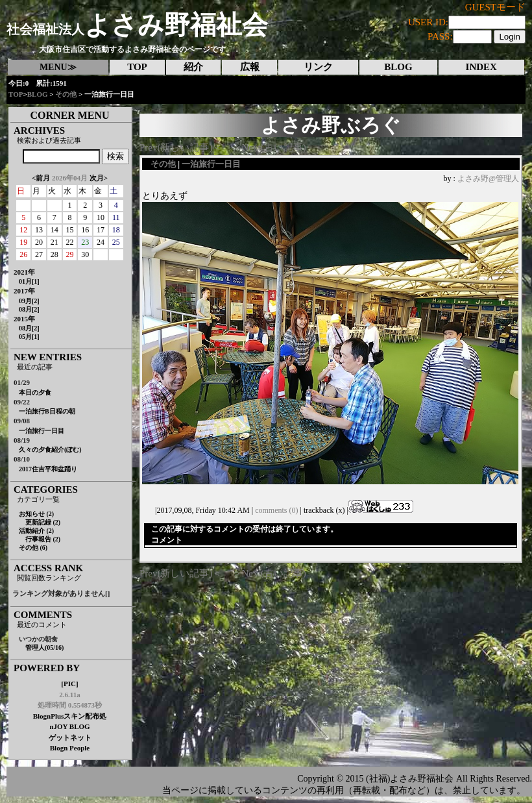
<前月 (41, 178)
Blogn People (70, 748)
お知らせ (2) (36, 514)
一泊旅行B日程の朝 (47, 411)
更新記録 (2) (43, 522)
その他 (66, 94)
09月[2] (29, 301)
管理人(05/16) (44, 648)
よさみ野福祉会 (137, 25)
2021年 (24, 272)
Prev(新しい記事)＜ (181, 147)
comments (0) (276, 510)
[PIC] (69, 684)
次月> (99, 178)
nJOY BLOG (69, 726)
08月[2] (29, 309)
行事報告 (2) (43, 539)
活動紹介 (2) (36, 531)
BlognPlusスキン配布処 (70, 716)
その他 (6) (33, 548)
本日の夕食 (35, 392)
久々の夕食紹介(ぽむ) (50, 450)
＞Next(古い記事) (269, 147)
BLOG (38, 94)
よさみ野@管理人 (488, 179)
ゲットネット (70, 737)
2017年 (24, 291)
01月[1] (29, 281)
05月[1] (29, 337)
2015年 (24, 319)
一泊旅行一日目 (42, 431)
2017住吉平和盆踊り (48, 469)
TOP (16, 94)
